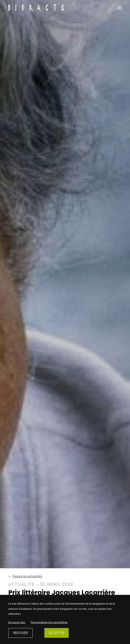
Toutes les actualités (27, 576)
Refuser (20, 633)
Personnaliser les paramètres (49, 622)
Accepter (56, 633)
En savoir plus (17, 622)
